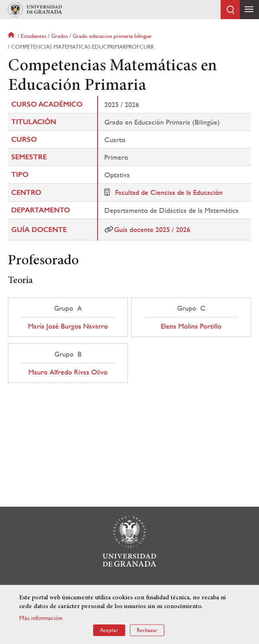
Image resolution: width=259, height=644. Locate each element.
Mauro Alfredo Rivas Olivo (68, 372)
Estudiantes (34, 36)
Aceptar (109, 630)
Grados (60, 36)
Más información (41, 618)
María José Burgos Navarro (68, 326)
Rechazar (147, 630)
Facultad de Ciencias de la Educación (169, 192)
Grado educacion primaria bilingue (112, 36)
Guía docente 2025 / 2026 (152, 229)
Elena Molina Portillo (191, 326)
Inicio (12, 36)
